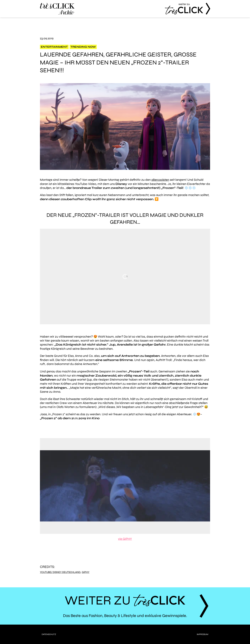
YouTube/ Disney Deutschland (60, 572)
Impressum (203, 634)
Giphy (86, 572)
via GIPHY (125, 539)
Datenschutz (49, 634)
